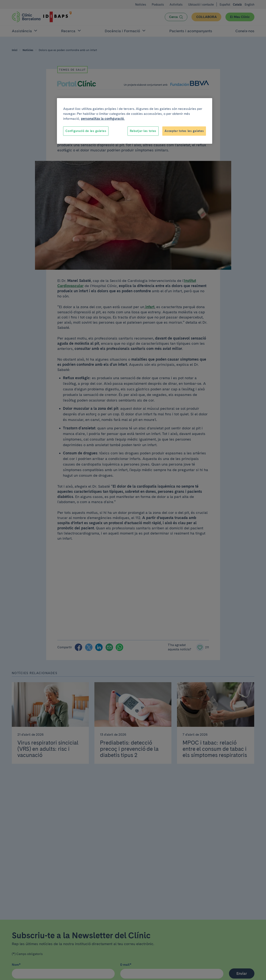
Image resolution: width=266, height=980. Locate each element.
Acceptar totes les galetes (184, 131)
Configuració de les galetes (86, 131)
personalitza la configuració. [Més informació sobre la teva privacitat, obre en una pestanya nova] (103, 119)
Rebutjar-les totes (143, 131)
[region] (135, 121)
